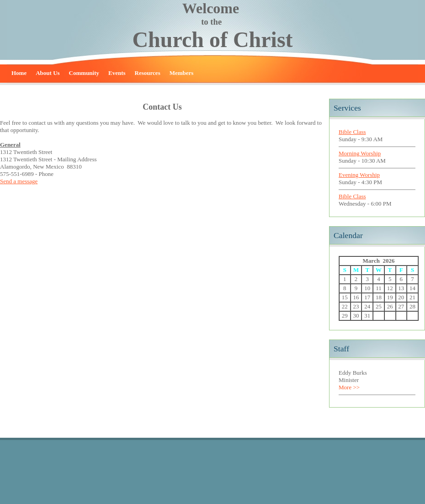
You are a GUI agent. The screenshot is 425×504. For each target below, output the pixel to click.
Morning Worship (360, 153)
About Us (48, 73)
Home (19, 73)
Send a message (19, 181)
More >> (349, 387)
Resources (148, 73)
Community (84, 73)
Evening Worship (359, 175)
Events (117, 73)
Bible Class (352, 132)
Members (182, 73)
